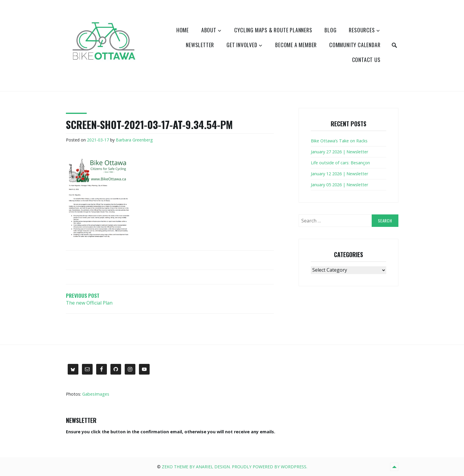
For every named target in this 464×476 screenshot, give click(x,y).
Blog (330, 30)
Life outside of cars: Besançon (340, 163)
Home (183, 30)
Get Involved (242, 45)
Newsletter (200, 45)
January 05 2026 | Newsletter (339, 185)
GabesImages (96, 394)
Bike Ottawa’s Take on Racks (339, 141)
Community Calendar (355, 45)
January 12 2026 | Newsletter (339, 174)
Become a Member (296, 45)
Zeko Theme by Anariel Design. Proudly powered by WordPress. (235, 467)
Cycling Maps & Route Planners (273, 30)
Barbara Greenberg (134, 140)
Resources (362, 30)
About (209, 30)
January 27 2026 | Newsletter (339, 152)
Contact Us (366, 60)
